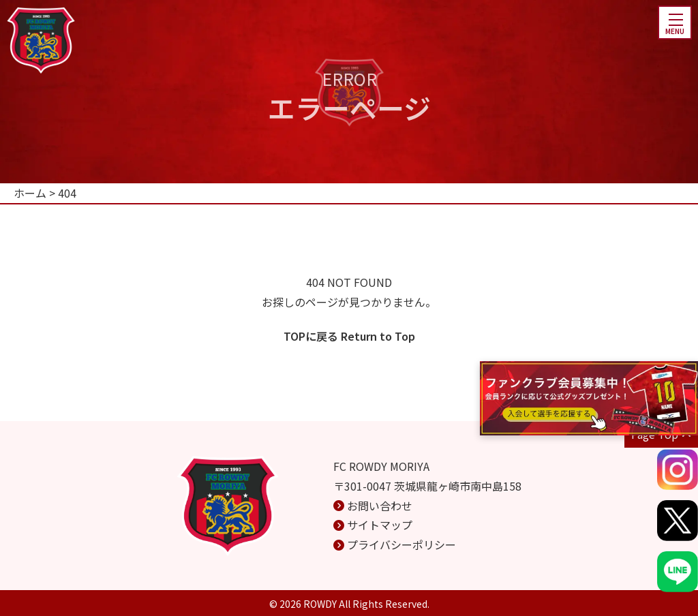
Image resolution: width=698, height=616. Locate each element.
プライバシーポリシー (401, 544)
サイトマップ (380, 525)
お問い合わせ (380, 506)
